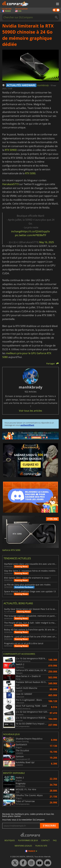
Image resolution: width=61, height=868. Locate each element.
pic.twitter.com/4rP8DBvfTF (31, 235)
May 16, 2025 (47, 242)
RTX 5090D (11, 150)
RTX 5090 (30, 173)
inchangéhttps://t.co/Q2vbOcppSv (31, 231)
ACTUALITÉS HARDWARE (21, 85)
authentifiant (27, 425)
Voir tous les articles (31, 411)
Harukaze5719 (10, 184)
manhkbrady (43, 85)
